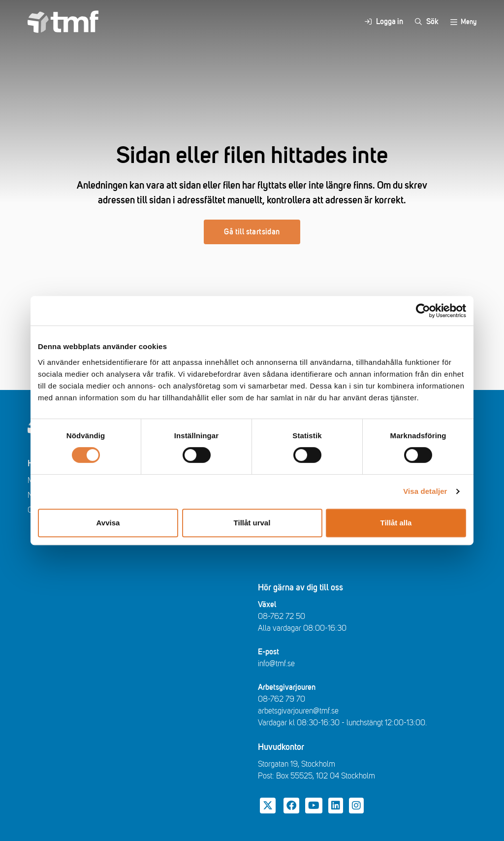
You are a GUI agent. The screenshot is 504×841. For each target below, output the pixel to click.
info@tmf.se (276, 664)
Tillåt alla (396, 523)
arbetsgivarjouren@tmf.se (298, 711)
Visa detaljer (425, 491)
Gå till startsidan (252, 232)
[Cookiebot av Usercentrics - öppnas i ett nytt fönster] (423, 311)
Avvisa (108, 523)
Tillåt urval (252, 523)
